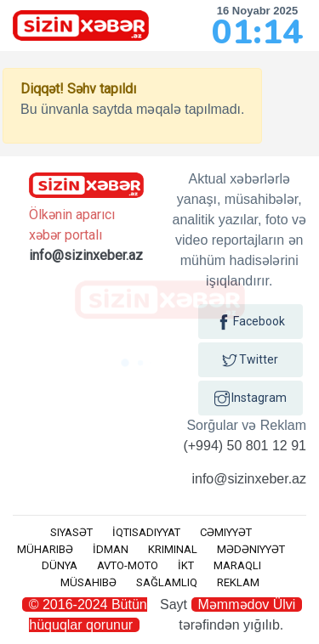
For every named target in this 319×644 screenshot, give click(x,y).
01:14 (257, 32)
